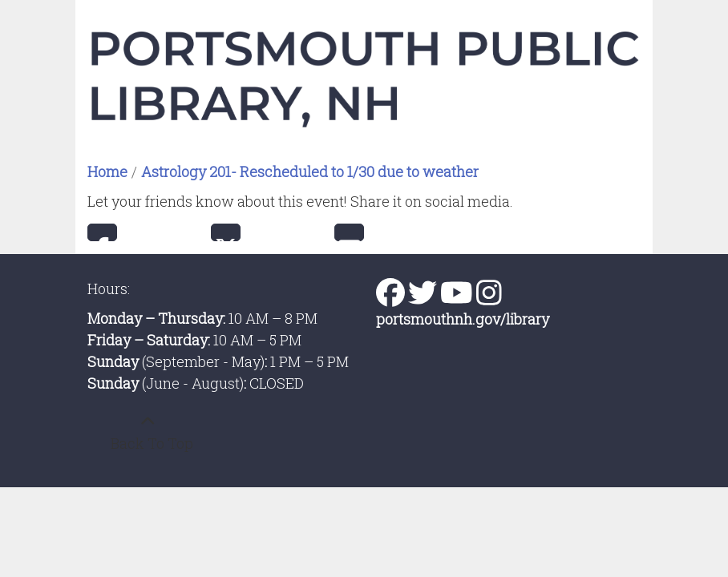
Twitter (226, 232)
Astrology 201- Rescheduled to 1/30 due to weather (310, 171)
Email (349, 232)
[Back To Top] (148, 433)
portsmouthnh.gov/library (463, 319)
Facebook (102, 232)
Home (107, 171)
